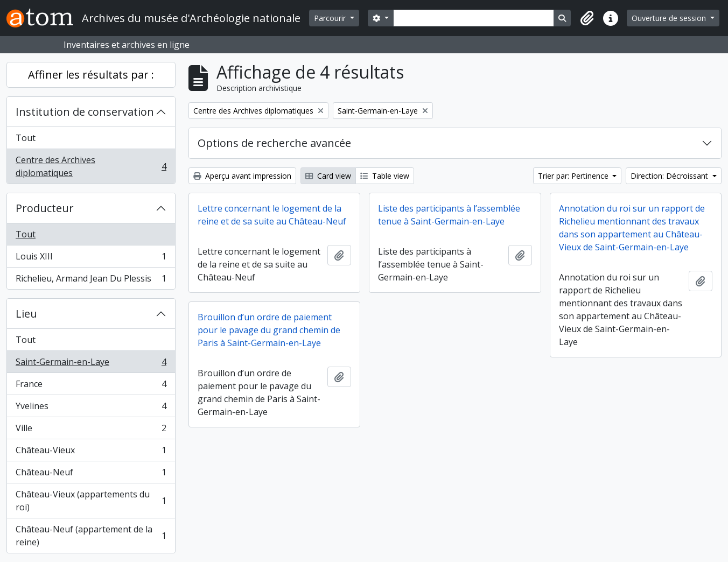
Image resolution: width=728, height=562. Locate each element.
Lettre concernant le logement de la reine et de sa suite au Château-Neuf (272, 215)
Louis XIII (91, 259)
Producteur (45, 208)
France (91, 386)
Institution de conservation (85, 112)
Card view (328, 176)
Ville (91, 430)
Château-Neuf (91, 475)
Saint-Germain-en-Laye (91, 364)
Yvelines (91, 408)
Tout (26, 138)
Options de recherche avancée (274, 143)
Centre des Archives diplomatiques (91, 166)
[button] (587, 18)
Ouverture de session (670, 18)
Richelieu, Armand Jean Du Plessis (91, 280)
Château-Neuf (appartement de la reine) (91, 536)
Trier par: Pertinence (574, 176)
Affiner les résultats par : (91, 75)
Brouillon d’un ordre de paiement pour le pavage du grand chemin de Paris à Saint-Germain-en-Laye (269, 330)
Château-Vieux (91, 452)
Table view (385, 176)
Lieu (26, 314)
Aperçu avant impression (242, 176)
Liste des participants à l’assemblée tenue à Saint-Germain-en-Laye (449, 215)
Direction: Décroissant (670, 176)
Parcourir (331, 18)
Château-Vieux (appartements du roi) (91, 501)
